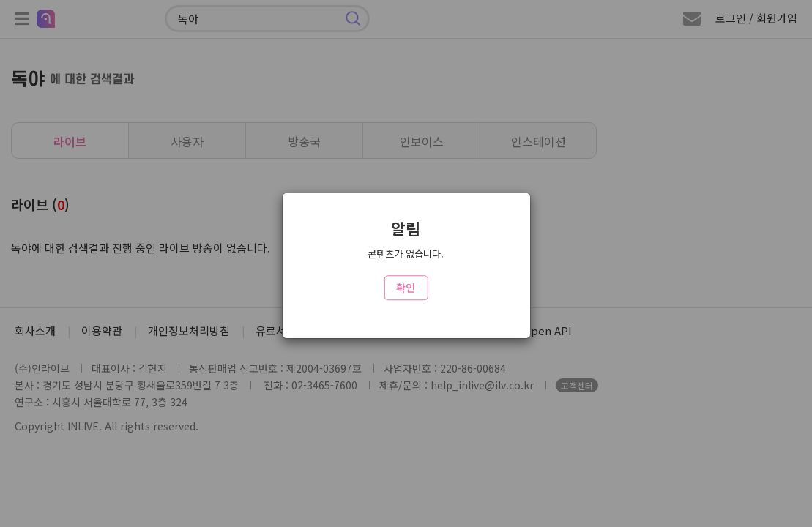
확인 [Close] (406, 288)
